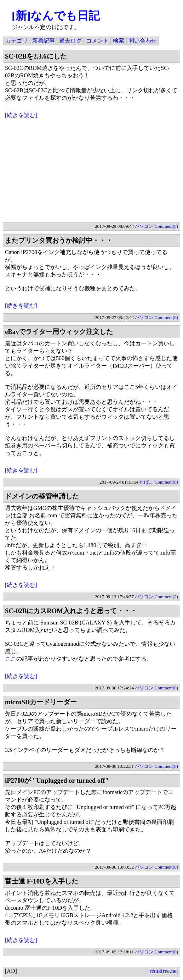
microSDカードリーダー (41, 702)
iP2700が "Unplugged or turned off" (57, 780)
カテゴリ (17, 41)
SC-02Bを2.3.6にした (36, 56)
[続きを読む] (21, 115)
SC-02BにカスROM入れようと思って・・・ (71, 611)
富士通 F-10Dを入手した (42, 881)
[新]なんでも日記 (56, 16)
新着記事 (44, 41)
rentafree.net (164, 971)
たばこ (146, 482)
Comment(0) (166, 226)
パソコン (144, 226)
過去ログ (70, 41)
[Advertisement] (91, 172)
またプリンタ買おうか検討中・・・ (59, 240)
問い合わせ (143, 41)
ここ (11, 659)
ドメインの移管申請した (42, 496)
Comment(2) (166, 597)
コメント (97, 41)
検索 (119, 41)
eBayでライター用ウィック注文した (59, 332)
